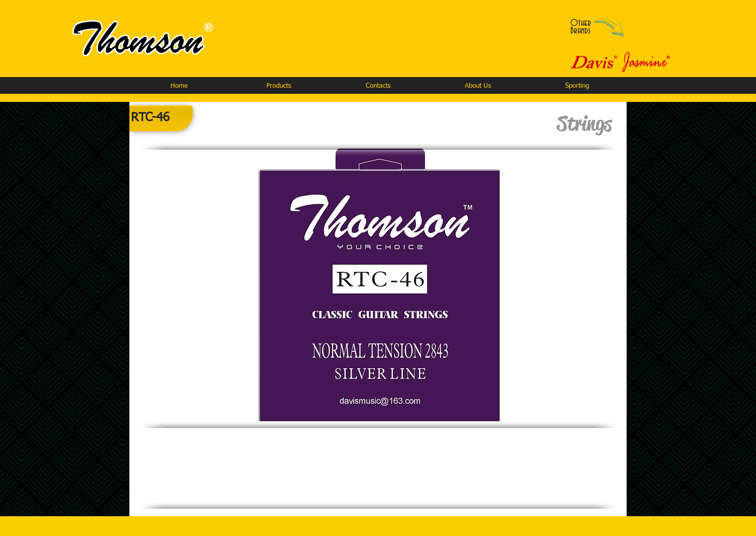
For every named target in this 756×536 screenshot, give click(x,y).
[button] (279, 86)
